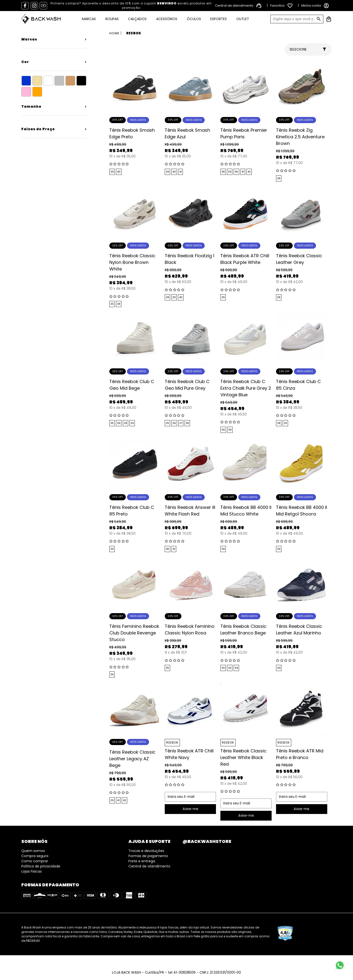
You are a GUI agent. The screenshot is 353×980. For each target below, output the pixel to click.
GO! (319, 19)
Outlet (243, 19)
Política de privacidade (41, 866)
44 (236, 668)
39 (112, 172)
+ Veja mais (54, 39)
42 (249, 172)
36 (119, 423)
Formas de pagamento (148, 856)
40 (119, 172)
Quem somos (33, 851)
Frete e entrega (142, 861)
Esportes (219, 19)
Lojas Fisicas (32, 871)
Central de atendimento (149, 866)
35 (112, 304)
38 (223, 172)
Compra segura (35, 856)
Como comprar (35, 861)
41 (181, 172)
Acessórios (167, 19)
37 (181, 423)
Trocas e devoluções (146, 851)
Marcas (89, 19)
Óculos (194, 19)
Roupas (112, 19)
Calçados (137, 19)
